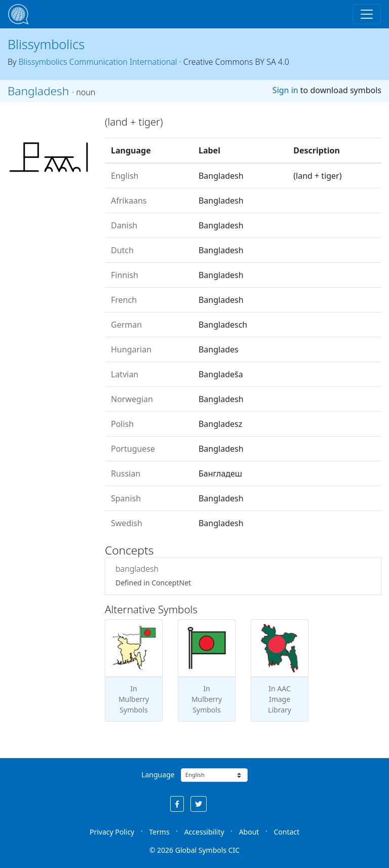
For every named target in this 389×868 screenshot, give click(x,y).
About (249, 832)
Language (158, 775)
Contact (286, 832)
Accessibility (204, 832)
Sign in (285, 90)
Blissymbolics (46, 44)
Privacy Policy (112, 832)
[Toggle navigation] (367, 14)
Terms (159, 832)
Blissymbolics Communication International (98, 62)
